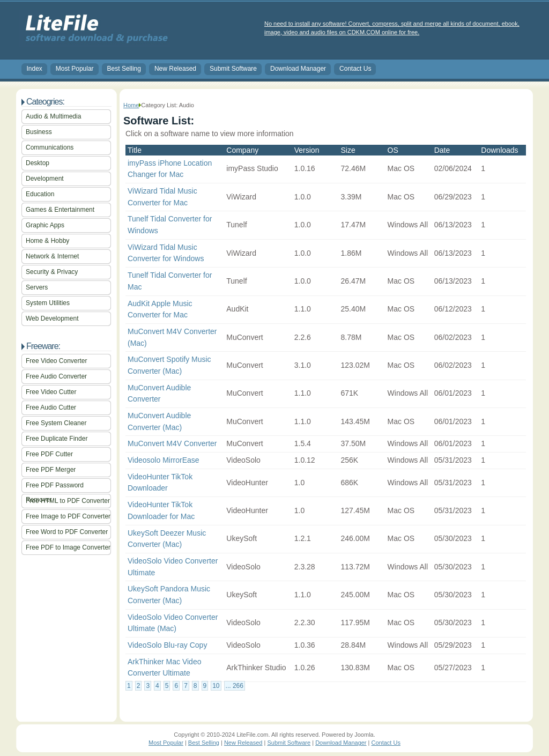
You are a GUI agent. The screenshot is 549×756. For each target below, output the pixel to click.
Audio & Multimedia (53, 116)
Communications (50, 147)
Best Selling (124, 69)
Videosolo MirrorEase (164, 460)
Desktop (38, 163)
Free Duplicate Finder (57, 439)
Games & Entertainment (60, 210)
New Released (175, 69)
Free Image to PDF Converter (68, 516)
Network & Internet (52, 256)
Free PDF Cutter (49, 454)
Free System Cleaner (56, 423)
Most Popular (75, 69)
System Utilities (48, 303)
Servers (37, 287)
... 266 (235, 686)
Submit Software (233, 69)
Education (40, 194)
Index (35, 69)
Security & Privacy (52, 272)
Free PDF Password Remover (55, 487)
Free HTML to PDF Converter (68, 501)
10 (216, 686)
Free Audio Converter (56, 376)
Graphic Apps (45, 225)
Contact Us (355, 69)
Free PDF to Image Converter (68, 547)
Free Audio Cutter (51, 407)
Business (39, 132)
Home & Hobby (47, 241)
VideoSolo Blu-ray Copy (167, 645)
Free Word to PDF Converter (67, 532)
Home (131, 105)
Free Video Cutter (51, 392)
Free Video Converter (57, 361)
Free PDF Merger (51, 470)
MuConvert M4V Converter (172, 443)
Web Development (52, 318)
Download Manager (298, 69)
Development (45, 179)
